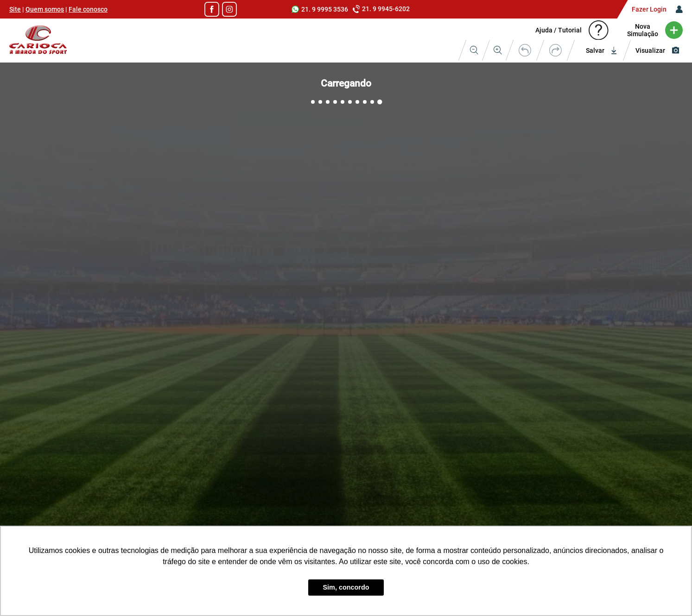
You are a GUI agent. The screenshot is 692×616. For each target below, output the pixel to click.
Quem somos (45, 9)
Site (15, 9)
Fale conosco (88, 9)
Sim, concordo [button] (346, 587)
